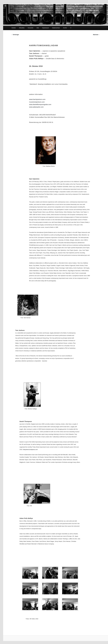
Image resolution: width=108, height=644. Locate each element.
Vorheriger (15, 35)
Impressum (46, 28)
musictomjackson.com (37, 102)
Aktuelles (22, 28)
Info (38, 28)
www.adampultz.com (36, 107)
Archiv (65, 28)
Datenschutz (56, 28)
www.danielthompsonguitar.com (40, 104)
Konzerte (31, 28)
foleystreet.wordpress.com (30, 450)
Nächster (97, 35)
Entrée (14, 28)
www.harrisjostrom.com (37, 99)
